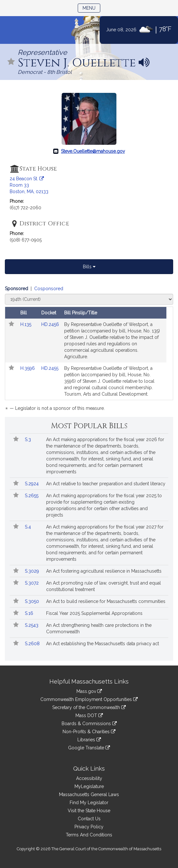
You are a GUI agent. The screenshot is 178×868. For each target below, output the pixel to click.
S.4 (29, 527)
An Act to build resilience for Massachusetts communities (106, 601)
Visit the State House (89, 811)
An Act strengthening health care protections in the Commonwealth (99, 628)
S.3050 (33, 601)
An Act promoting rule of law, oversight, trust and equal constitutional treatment (104, 586)
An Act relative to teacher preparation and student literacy (106, 484)
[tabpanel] (89, 350)
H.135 (26, 324)
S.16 (30, 613)
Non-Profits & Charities (89, 732)
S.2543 (32, 625)
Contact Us (89, 819)
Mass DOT (89, 715)
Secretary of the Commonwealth (89, 707)
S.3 (29, 439)
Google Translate (89, 748)
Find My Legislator (89, 803)
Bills (89, 267)
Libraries (89, 740)
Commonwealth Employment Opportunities (89, 699)
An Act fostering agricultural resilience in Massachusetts (104, 571)
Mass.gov (89, 691)
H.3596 (28, 368)
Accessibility (89, 778)
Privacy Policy (89, 827)
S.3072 (32, 583)
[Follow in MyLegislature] (11, 62)
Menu (91, 8)
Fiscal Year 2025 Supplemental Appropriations (94, 613)
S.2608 (33, 644)
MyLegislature (89, 786)
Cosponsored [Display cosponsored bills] (49, 289)
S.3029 (33, 571)
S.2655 (32, 496)
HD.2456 (50, 324)
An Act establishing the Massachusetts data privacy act (103, 644)
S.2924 (32, 484)
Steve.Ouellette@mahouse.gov (93, 151)
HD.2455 (50, 368)
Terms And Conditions (89, 835)
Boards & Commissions (89, 724)
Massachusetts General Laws (89, 794)
